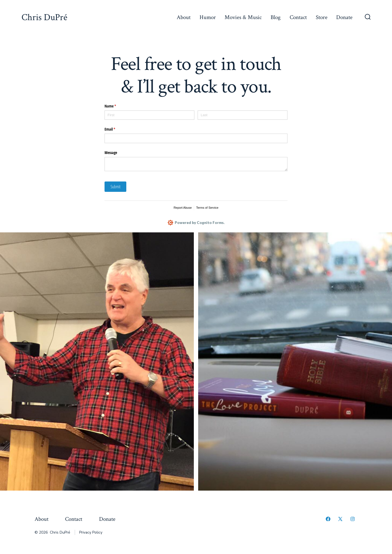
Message (111, 153)
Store (322, 17)
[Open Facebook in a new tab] (328, 519)
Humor (208, 17)
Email (116, 129)
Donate (344, 17)
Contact (298, 17)
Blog (276, 17)
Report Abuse (183, 208)
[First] (149, 115)
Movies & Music (243, 17)
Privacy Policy (91, 533)
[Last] (243, 115)
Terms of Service (207, 208)
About (184, 17)
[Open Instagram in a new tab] (353, 519)
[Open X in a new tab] (340, 519)
